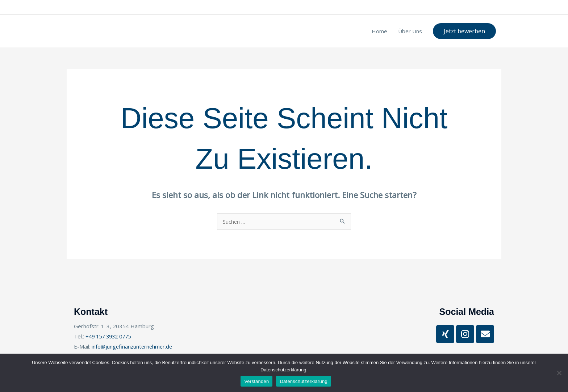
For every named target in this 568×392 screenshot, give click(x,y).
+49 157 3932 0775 (116, 7)
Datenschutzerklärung (303, 381)
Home (379, 31)
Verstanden (256, 381)
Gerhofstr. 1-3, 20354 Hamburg (199, 7)
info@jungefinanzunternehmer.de (282, 7)
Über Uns (410, 31)
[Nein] (559, 373)
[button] (464, 31)
